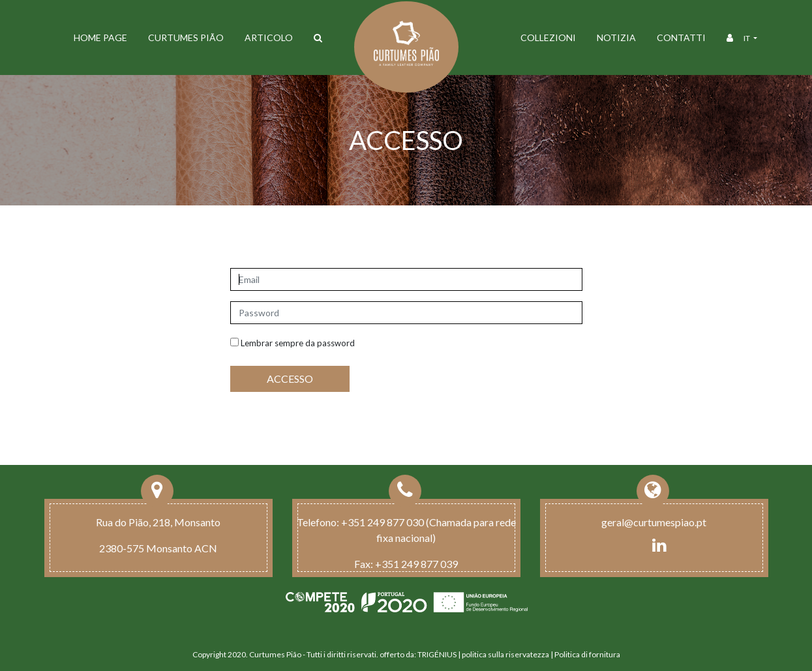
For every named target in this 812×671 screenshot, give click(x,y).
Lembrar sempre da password (293, 343)
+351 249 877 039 (416, 564)
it (747, 38)
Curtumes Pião (186, 37)
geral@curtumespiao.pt (654, 522)
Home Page (100, 37)
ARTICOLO (269, 37)
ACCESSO (290, 379)
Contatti (681, 37)
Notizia (616, 37)
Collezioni (548, 37)
